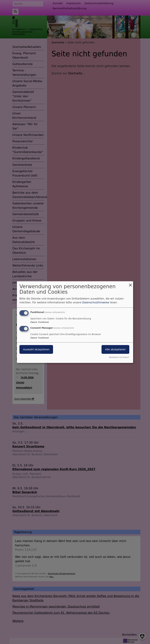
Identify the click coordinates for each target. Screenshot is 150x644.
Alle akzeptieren (115, 349)
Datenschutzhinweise (96, 302)
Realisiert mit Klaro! (119, 357)
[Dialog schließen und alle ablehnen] (130, 283)
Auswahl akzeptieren (36, 349)
